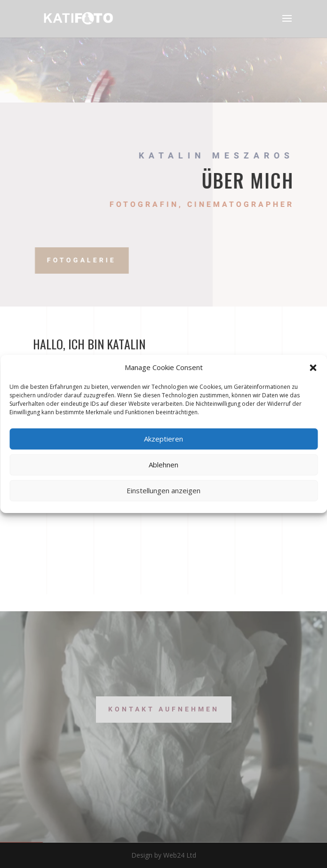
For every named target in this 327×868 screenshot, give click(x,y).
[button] (313, 368)
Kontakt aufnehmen (164, 709)
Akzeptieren (163, 439)
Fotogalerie (101, 260)
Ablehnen (163, 465)
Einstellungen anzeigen (163, 490)
